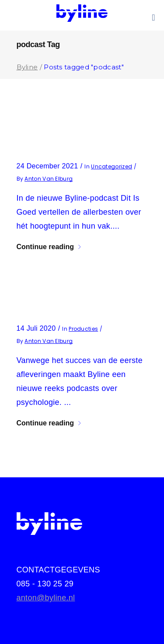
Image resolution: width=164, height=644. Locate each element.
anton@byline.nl (46, 598)
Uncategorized (112, 166)
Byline (27, 67)
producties (83, 329)
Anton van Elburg (49, 179)
